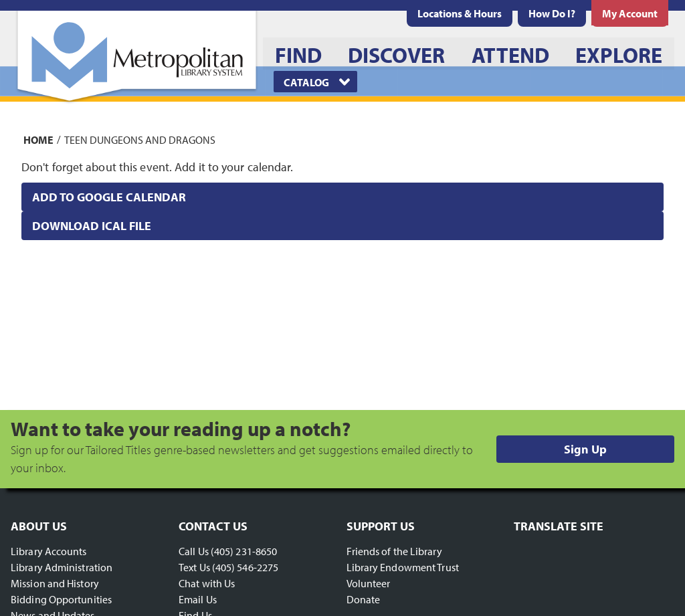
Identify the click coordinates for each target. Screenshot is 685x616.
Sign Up (585, 449)
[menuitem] (460, 13)
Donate (364, 599)
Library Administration (62, 567)
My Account (630, 13)
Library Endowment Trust (403, 567)
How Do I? (552, 13)
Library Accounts (49, 551)
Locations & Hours (460, 13)
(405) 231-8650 (244, 551)
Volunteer (369, 583)
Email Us (198, 599)
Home (38, 139)
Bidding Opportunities (61, 599)
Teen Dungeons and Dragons (140, 139)
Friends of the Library (394, 551)
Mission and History (55, 583)
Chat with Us (207, 583)
